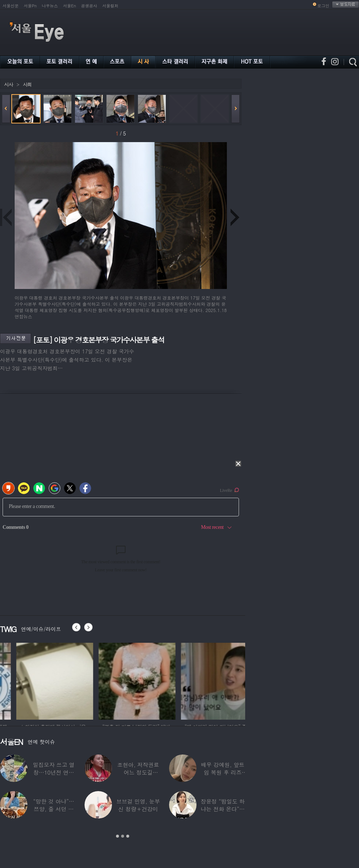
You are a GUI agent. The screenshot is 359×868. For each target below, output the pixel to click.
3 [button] (128, 836)
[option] (119, 680)
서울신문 (11, 6)
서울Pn (30, 6)
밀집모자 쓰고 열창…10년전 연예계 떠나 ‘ (54, 772)
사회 (27, 84)
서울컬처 (111, 6)
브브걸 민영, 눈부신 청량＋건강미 (138, 805)
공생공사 (89, 6)
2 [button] (123, 836)
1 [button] (117, 836)
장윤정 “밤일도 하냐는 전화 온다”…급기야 (222, 809)
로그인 (323, 6)
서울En (69, 6)
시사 (8, 84)
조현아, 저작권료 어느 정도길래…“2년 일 (138, 772)
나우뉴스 (50, 6)
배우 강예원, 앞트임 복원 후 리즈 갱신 (223, 772)
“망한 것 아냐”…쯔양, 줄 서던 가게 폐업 (54, 809)
